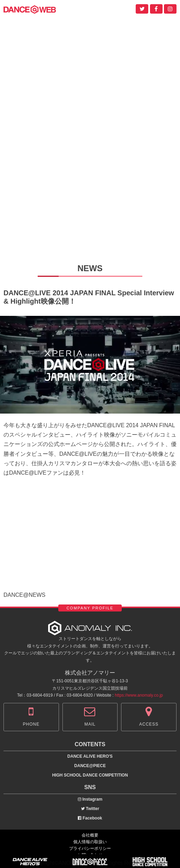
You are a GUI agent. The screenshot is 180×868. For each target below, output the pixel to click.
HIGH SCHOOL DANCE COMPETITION (90, 775)
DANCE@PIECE (90, 766)
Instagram (90, 799)
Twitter (90, 809)
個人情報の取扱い (90, 842)
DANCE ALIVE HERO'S (90, 756)
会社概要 (90, 835)
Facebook (90, 818)
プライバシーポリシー (90, 848)
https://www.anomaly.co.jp (139, 695)
